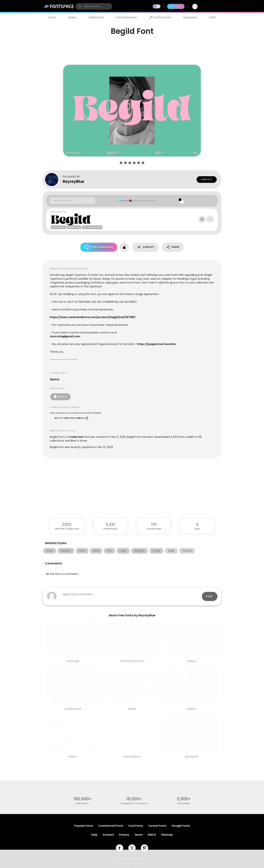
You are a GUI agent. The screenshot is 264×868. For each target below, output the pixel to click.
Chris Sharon (132, 757)
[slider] (130, 201)
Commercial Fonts (111, 826)
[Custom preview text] (72, 201)
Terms (138, 835)
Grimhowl (191, 757)
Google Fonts (181, 826)
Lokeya (191, 661)
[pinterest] (144, 848)
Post (210, 596)
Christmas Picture (132, 661)
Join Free (212, 6)
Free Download (99, 247)
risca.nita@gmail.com (65, 336)
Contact (207, 179)
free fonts (82, 803)
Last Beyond (73, 709)
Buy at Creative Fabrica (71, 418)
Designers (190, 17)
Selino (73, 757)
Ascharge (73, 661)
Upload (176, 6)
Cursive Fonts (157, 826)
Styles (72, 17)
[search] (94, 6)
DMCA (152, 835)
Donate (60, 397)
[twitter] (132, 848)
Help (94, 835)
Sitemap (167, 835)
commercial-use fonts (134, 803)
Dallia (132, 709)
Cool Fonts (136, 826)
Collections (96, 17)
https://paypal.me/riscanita (156, 344)
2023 (67, 524)
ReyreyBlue (73, 181)
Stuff (212, 17)
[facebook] (120, 848)
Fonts (52, 17)
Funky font (77, 437)
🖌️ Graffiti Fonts (160, 17)
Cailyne (191, 709)
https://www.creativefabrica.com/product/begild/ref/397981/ (93, 317)
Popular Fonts (84, 826)
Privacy (124, 835)
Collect (145, 247)
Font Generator (127, 17)
